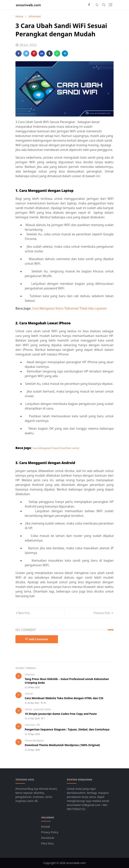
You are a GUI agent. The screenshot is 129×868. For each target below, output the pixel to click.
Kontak (46, 827)
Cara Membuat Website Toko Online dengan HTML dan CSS (64, 698)
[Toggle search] (104, 5)
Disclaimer (48, 838)
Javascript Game (42, 709)
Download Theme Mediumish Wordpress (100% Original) (62, 745)
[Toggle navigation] (110, 5)
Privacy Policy (50, 832)
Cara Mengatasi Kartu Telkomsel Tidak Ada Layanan (69, 308)
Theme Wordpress (34, 741)
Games (29, 709)
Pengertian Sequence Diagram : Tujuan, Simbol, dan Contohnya (67, 729)
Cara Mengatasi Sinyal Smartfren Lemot (56, 448)
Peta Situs (47, 843)
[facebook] (89, 5)
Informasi (30, 675)
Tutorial (29, 694)
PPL (38, 725)
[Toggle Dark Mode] (97, 5)
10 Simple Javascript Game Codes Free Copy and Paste (61, 714)
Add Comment (37, 639)
